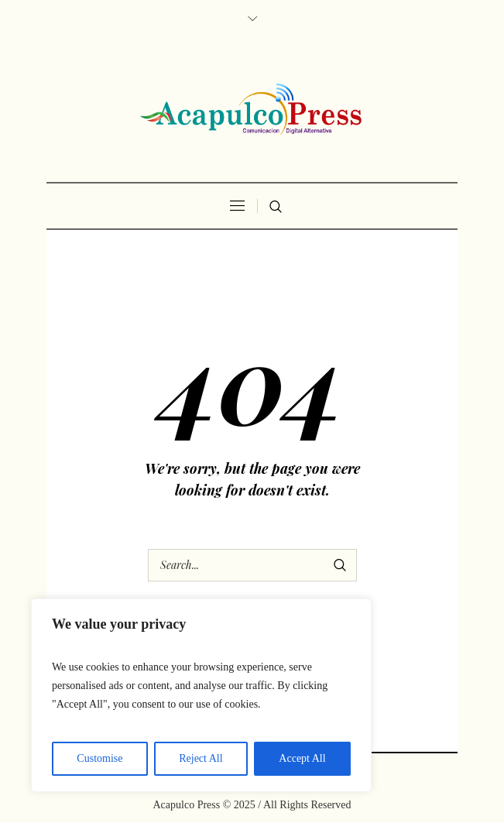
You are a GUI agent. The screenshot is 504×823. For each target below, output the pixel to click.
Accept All (302, 758)
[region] (201, 695)
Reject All (201, 758)
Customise (99, 758)
